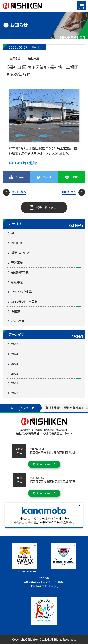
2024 (15, 354)
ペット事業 (18, 321)
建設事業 (17, 263)
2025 (15, 344)
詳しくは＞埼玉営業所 (24, 163)
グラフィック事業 (22, 292)
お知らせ (17, 243)
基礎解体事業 (20, 272)
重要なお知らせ (21, 253)
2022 (15, 374)
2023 (15, 364)
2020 (15, 393)
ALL (14, 233)
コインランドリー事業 (24, 302)
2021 (15, 383)
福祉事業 (17, 282)
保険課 (16, 311)
